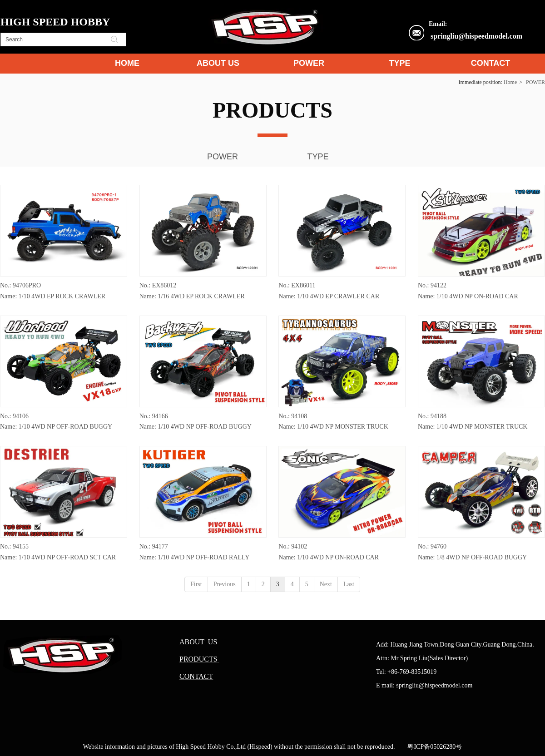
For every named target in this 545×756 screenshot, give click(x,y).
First (196, 584)
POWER (535, 82)
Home (510, 82)
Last (349, 584)
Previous (225, 584)
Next (326, 584)
